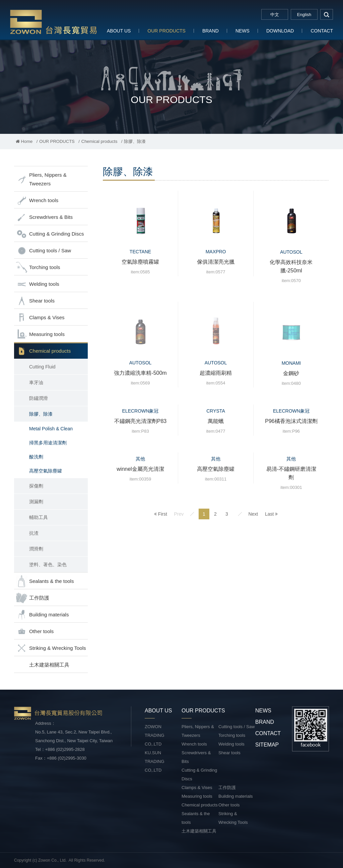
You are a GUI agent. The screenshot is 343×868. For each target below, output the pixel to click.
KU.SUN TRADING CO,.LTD (155, 761)
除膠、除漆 (41, 414)
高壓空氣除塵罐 (46, 471)
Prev (179, 514)
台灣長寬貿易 (54, 22)
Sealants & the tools (45, 581)
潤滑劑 (36, 549)
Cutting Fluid (42, 367)
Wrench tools (37, 201)
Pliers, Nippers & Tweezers (41, 179)
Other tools (35, 632)
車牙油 (36, 382)
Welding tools (38, 284)
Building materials (42, 615)
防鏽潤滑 (39, 398)
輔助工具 (39, 517)
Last (271, 514)
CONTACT (322, 31)
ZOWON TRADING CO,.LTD (155, 735)
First (161, 514)
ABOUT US (119, 31)
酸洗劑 (36, 457)
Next (253, 514)
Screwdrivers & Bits (44, 217)
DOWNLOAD (280, 31)
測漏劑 (36, 502)
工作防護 (32, 598)
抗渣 (34, 533)
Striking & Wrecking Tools (51, 648)
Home (24, 141)
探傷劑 (36, 486)
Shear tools (35, 301)
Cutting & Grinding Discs (50, 234)
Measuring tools (40, 334)
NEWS (243, 31)
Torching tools (38, 268)
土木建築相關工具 (49, 665)
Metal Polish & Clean (51, 429)
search (327, 14)
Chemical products (99, 141)
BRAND (211, 31)
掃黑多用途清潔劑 (48, 443)
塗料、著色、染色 (48, 565)
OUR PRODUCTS (166, 31)
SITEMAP (267, 745)
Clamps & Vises (40, 318)
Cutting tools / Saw (43, 251)
